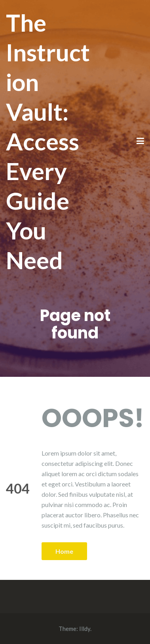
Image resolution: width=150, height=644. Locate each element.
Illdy (85, 629)
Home (64, 551)
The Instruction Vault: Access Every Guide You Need (48, 141)
